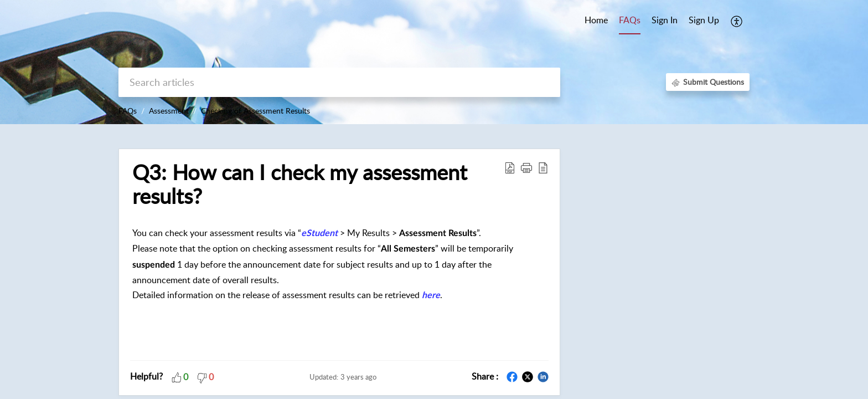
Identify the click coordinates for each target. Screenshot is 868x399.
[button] (737, 21)
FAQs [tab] (630, 20)
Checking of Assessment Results (255, 111)
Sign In (665, 20)
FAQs (128, 111)
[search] (339, 82)
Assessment (169, 111)
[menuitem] (665, 21)
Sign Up (704, 20)
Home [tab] (596, 20)
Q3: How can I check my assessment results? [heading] (300, 185)
